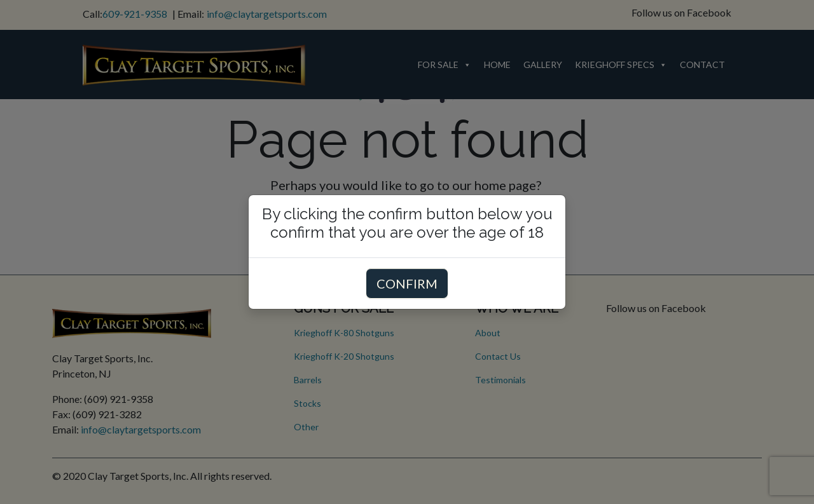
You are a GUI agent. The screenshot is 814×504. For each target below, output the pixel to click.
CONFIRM (407, 283)
